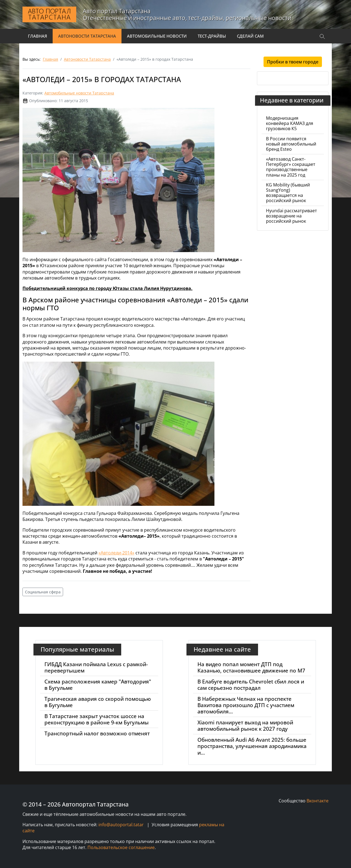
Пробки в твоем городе (293, 62)
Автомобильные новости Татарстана (79, 93)
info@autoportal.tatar (121, 825)
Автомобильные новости (157, 36)
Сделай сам (250, 36)
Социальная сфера (43, 592)
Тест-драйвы (212, 36)
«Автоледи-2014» (116, 553)
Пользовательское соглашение (121, 847)
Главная (38, 36)
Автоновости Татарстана (87, 36)
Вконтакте (318, 801)
